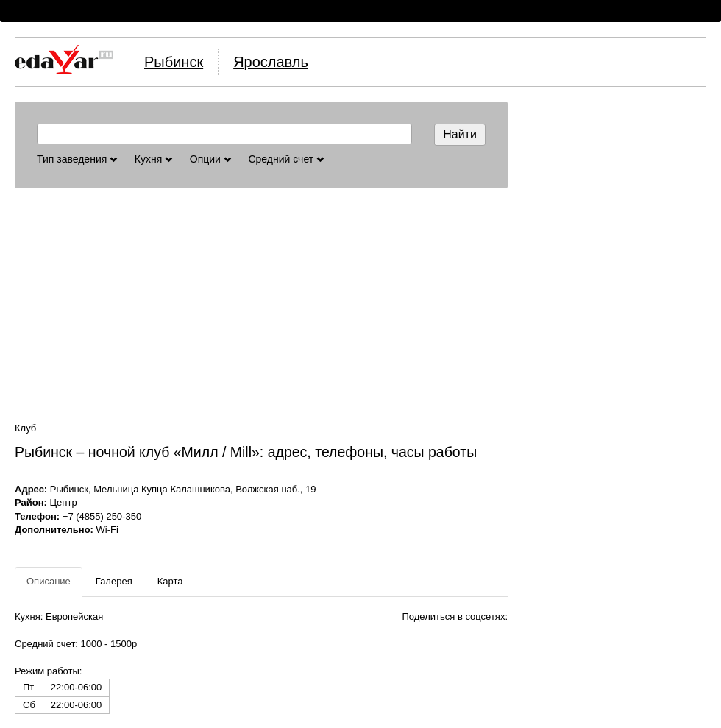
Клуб (25, 428)
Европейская (74, 616)
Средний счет (286, 159)
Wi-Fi (107, 530)
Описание (49, 581)
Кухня (153, 159)
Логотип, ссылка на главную (64, 60)
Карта (170, 581)
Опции (210, 159)
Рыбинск (174, 62)
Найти (460, 134)
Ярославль (271, 62)
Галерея (114, 581)
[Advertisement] (261, 305)
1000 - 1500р (109, 644)
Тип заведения (77, 159)
